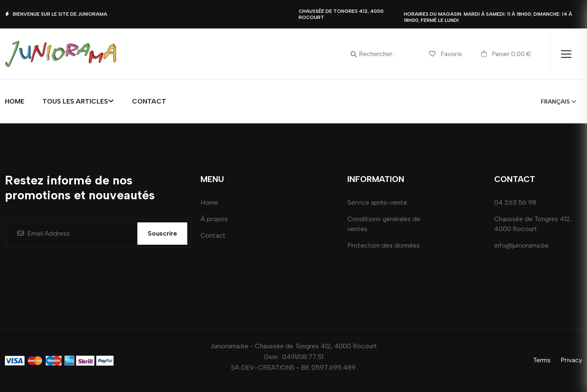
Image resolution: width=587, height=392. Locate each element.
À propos (214, 219)
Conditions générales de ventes (384, 224)
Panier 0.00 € (506, 53)
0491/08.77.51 (303, 357)
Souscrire (162, 233)
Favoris (446, 54)
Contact (149, 101)
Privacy (571, 360)
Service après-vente (377, 202)
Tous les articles (78, 101)
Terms (542, 360)
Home (15, 101)
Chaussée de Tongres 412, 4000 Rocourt (533, 224)
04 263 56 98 (515, 202)
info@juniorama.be (521, 245)
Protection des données (384, 245)
